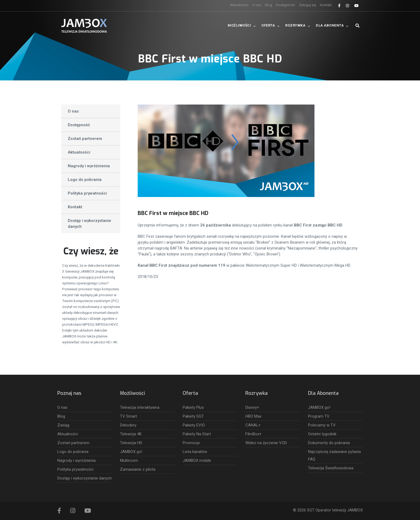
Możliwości (239, 25)
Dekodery (128, 425)
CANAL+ (253, 425)
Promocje (191, 443)
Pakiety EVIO (194, 425)
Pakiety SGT (193, 416)
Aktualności (239, 5)
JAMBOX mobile (197, 460)
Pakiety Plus (193, 407)
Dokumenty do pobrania (329, 443)
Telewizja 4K (131, 434)
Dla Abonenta (330, 25)
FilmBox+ (254, 434)
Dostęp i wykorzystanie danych (89, 224)
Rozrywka (295, 25)
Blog (269, 5)
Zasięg (63, 425)
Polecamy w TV (322, 425)
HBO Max (253, 416)
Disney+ (252, 407)
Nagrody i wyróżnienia (89, 166)
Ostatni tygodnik (322, 434)
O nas (257, 5)
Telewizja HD (131, 443)
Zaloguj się (307, 5)
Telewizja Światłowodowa (331, 468)
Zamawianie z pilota (138, 469)
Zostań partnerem (85, 139)
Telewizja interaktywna (140, 407)
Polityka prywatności (87, 193)
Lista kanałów (195, 452)
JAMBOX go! (131, 452)
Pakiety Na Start (197, 434)
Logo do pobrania (85, 180)
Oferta (268, 25)
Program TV (319, 416)
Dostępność (286, 5)
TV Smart (128, 416)
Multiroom (129, 460)
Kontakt (326, 5)
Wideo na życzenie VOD (266, 443)
